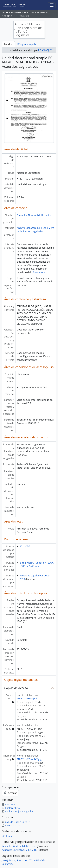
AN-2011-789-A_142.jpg (29, 759)
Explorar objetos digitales (18, 811)
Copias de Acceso (16, 688)
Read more (39, 272)
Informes (8, 804)
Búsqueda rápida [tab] (27, 44)
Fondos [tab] (8, 44)
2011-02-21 (26, 546)
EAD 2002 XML (11, 825)
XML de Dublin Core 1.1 (16, 822)
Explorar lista (11, 808)
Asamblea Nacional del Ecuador (34, 215)
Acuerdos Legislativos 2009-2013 (20, 850)
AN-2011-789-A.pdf (27, 699)
